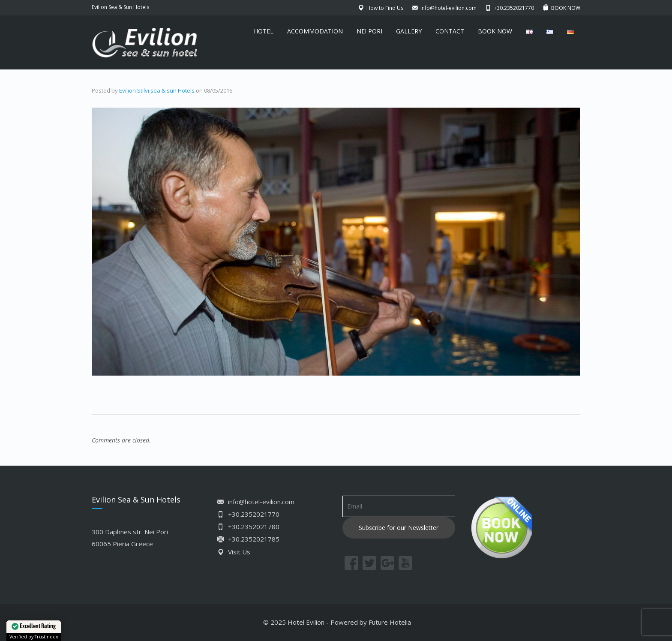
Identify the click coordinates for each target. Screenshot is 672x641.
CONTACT (450, 31)
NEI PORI (369, 31)
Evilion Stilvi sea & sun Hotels (157, 90)
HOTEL (264, 31)
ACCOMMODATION (315, 31)
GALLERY (409, 31)
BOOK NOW (495, 31)
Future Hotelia (390, 622)
